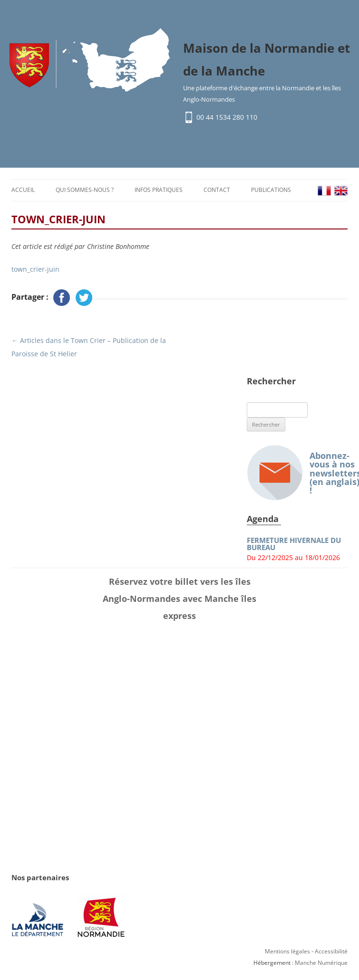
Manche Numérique (321, 963)
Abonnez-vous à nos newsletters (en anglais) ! (297, 473)
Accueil (23, 190)
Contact (217, 190)
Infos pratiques (159, 190)
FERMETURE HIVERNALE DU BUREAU (294, 544)
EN (341, 191)
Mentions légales (287, 951)
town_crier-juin (35, 269)
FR (324, 191)
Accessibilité (331, 951)
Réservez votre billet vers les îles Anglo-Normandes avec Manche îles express (179, 599)
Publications (271, 190)
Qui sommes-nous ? (85, 190)
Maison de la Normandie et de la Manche (267, 59)
